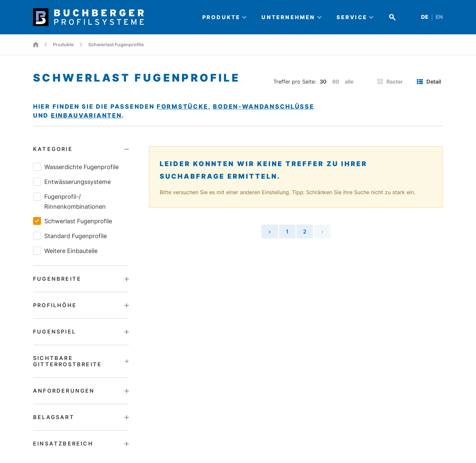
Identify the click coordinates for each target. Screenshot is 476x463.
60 (336, 82)
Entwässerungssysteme (72, 182)
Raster (390, 82)
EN (439, 17)
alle (349, 82)
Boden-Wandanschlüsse (263, 107)
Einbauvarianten (86, 115)
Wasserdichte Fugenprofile (76, 167)
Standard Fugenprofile (70, 236)
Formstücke (182, 107)
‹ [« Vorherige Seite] (270, 231)
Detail (429, 82)
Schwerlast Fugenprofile (73, 221)
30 (323, 82)
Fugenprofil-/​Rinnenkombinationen (69, 201)
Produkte (63, 44)
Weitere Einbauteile (65, 251)
